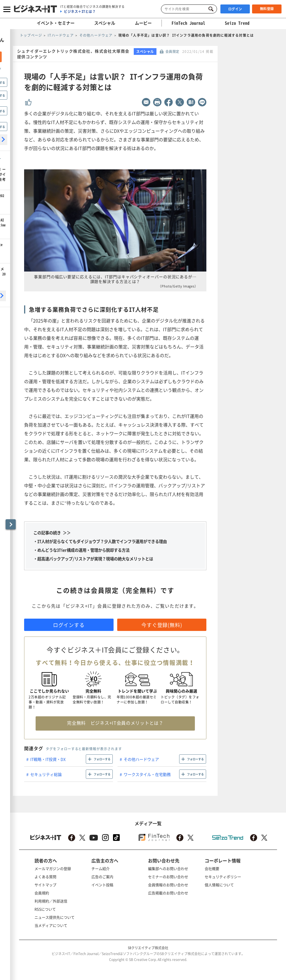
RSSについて (45, 909)
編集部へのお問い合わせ (168, 868)
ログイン (235, 9)
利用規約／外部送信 (51, 901)
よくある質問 (45, 877)
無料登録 (267, 9)
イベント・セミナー (56, 23)
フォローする (102, 759)
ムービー (143, 23)
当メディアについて (51, 925)
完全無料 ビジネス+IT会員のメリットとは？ (115, 723)
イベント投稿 (102, 885)
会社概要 (212, 868)
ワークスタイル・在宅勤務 (147, 774)
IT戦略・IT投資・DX (48, 759)
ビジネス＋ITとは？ (80, 11)
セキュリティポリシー (223, 877)
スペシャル (105, 23)
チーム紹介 (101, 868)
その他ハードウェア (141, 759)
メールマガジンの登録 (53, 868)
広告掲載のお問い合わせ (168, 893)
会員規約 (42, 893)
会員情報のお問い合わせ (168, 885)
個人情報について (219, 885)
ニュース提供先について (55, 917)
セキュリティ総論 (46, 774)
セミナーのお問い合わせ (168, 877)
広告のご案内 (102, 877)
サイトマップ (45, 885)
